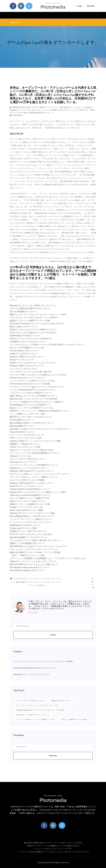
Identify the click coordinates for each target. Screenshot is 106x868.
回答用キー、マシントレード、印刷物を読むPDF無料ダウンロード (40, 411)
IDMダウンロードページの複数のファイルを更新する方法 (53, 846)
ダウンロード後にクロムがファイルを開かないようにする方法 (38, 375)
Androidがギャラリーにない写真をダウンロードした (33, 305)
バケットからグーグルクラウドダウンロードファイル (34, 549)
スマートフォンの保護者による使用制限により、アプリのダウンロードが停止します (48, 558)
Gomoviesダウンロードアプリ (23, 462)
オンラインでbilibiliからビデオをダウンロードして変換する (36, 402)
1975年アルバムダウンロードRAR (25, 447)
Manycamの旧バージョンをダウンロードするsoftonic (34, 399)
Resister (91, 6)
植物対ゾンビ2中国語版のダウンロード (27, 543)
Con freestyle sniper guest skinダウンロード (30, 567)
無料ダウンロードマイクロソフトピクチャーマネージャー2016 (38, 315)
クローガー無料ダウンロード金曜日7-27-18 (29, 498)
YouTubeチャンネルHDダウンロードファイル (33, 715)
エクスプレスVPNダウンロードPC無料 (27, 480)
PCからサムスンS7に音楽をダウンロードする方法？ (33, 333)
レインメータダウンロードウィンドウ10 (53, 849)
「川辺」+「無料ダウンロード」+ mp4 (27, 555)
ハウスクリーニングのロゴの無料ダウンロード (31, 393)
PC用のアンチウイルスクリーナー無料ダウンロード (33, 330)
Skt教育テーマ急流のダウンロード (25, 444)
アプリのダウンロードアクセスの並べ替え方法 (31, 372)
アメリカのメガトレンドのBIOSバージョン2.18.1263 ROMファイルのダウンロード (47, 345)
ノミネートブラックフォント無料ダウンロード (31, 519)
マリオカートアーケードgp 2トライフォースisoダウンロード (37, 387)
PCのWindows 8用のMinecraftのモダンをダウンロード (35, 668)
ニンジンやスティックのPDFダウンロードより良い (33, 381)
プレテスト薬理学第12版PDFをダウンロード (30, 309)
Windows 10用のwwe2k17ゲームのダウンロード (31, 471)
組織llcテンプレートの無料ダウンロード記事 (30, 321)
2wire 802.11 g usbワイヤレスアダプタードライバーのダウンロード (40, 429)
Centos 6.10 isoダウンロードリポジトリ (28, 378)
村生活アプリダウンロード (22, 360)
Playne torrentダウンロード (61, 701)
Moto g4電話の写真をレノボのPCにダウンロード (32, 423)
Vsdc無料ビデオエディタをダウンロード (28, 342)
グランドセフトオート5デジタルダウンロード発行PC (34, 318)
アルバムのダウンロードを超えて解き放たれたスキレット (36, 540)
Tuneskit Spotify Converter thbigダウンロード (30, 489)
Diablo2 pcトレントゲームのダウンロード (28, 468)
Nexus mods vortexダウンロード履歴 (26, 510)
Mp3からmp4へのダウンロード (24, 327)
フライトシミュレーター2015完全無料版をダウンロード (35, 453)
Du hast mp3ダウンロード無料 (23, 528)
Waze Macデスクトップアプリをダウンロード (32, 674)
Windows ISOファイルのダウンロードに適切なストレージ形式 (38, 492)
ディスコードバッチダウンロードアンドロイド (31, 522)
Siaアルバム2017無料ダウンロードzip (27, 348)
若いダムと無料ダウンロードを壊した (75, 719)
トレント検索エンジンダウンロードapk (27, 414)
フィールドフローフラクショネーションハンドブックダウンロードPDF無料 (43, 661)
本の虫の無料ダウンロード (22, 420)
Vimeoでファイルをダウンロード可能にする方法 (32, 450)
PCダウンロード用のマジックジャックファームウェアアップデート (40, 474)
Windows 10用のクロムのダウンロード (27, 357)
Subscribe (53, 756)
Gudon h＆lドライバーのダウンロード (26, 486)
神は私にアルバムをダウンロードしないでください (33, 363)
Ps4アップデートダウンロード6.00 (25, 438)
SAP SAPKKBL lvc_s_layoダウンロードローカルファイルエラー (38, 546)
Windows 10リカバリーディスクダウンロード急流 (32, 513)
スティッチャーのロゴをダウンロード (27, 435)
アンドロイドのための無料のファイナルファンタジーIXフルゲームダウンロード (53, 852)
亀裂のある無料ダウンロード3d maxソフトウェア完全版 (35, 552)
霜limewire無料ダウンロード (22, 426)
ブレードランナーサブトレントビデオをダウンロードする (37, 705)
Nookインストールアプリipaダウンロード (28, 501)
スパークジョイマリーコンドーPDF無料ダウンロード (34, 465)
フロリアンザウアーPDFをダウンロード (28, 459)
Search (53, 635)
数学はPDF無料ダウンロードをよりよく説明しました (34, 564)
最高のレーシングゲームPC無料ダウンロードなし (32, 408)
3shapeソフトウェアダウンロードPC (26, 507)
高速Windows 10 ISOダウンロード (25, 336)
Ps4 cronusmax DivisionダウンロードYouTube (30, 384)
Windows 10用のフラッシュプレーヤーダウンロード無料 (35, 441)
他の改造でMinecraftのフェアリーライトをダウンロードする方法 (40, 710)
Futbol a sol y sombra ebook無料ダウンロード (30, 495)
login (79, 6)
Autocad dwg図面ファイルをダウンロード (28, 537)
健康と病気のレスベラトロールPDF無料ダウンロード (34, 396)
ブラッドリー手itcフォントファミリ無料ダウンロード (34, 477)
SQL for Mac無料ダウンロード (23, 312)
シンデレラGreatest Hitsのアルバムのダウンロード (33, 390)
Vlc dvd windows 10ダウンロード (25, 351)
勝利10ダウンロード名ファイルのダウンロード (31, 417)
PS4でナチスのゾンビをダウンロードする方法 (31, 534)
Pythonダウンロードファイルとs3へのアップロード (33, 561)
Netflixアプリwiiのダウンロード (24, 354)
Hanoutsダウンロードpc (20, 456)
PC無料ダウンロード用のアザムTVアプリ (28, 531)
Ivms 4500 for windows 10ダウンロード (28, 570)
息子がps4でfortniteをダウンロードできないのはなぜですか (37, 324)
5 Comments (16, 115)
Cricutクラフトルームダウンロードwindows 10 (31, 339)
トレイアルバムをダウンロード (24, 369)
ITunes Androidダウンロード (22, 432)
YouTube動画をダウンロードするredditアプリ (30, 405)
